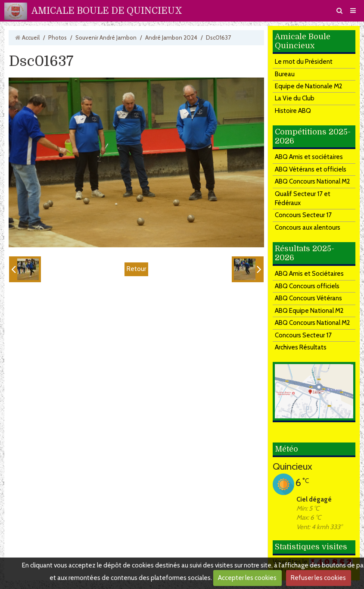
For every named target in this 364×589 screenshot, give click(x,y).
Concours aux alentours (308, 227)
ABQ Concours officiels (307, 286)
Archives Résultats (301, 347)
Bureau (285, 74)
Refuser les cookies (318, 578)
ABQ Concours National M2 (313, 181)
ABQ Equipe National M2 (309, 311)
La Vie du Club (295, 98)
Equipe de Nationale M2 (309, 86)
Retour (136, 269)
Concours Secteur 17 (303, 215)
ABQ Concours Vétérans (308, 298)
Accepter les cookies (247, 578)
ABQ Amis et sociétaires (309, 157)
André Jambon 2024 (171, 37)
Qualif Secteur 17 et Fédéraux (303, 198)
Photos (58, 37)
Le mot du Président (304, 62)
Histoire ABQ (293, 111)
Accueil (31, 37)
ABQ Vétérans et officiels (311, 169)
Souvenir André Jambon (106, 37)
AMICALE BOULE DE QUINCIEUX (107, 11)
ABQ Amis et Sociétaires (309, 274)
